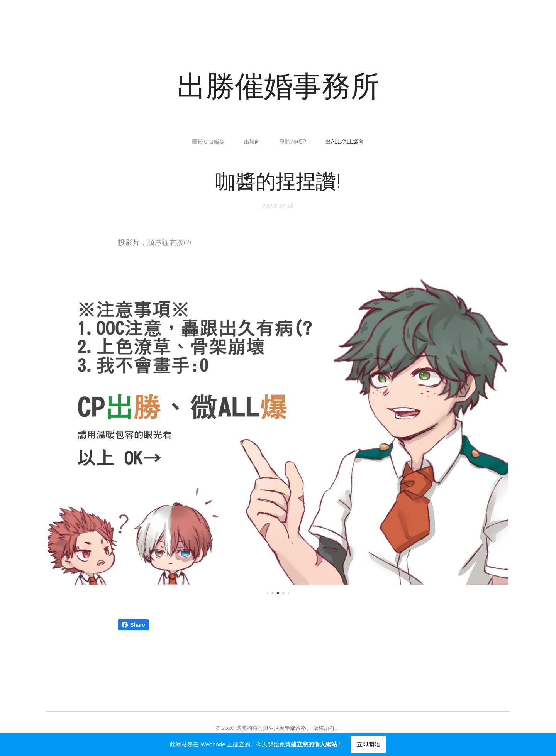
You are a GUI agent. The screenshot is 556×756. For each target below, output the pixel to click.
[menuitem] (211, 142)
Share (133, 625)
